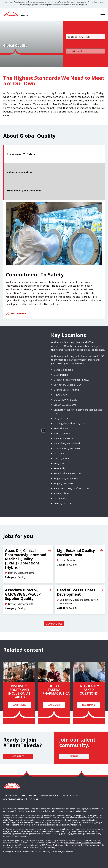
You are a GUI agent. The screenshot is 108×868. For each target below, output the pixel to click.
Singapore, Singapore (66, 478)
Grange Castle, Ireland (66, 390)
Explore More (18, 314)
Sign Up (74, 756)
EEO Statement (71, 796)
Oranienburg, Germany (67, 448)
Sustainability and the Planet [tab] (24, 191)
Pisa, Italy (59, 463)
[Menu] (103, 14)
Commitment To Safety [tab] (21, 154)
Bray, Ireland (61, 375)
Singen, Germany (63, 483)
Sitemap (34, 799)
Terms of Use (29, 796)
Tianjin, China (61, 493)
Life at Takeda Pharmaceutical (57, 690)
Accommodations (15, 799)
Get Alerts (18, 756)
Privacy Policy (49, 796)
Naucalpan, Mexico (64, 438)
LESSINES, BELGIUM (65, 405)
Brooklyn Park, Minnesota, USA (71, 380)
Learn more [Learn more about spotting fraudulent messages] (57, 5)
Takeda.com (10, 796)
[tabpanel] (54, 259)
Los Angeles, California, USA (69, 423)
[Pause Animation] (43, 431)
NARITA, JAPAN (62, 433)
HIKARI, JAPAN (61, 395)
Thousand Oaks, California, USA (72, 488)
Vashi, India (60, 498)
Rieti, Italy (59, 468)
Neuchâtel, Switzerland (67, 443)
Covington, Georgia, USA (68, 385)
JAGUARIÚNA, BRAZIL (65, 400)
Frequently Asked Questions (89, 690)
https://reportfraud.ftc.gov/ (81, 845)
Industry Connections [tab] (20, 172)
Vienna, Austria (62, 503)
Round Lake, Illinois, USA (68, 473)
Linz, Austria (61, 418)
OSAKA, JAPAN (62, 458)
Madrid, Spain (62, 428)
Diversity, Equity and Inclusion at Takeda (19, 691)
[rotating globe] (25, 419)
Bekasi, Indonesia (64, 370)
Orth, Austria (61, 453)
